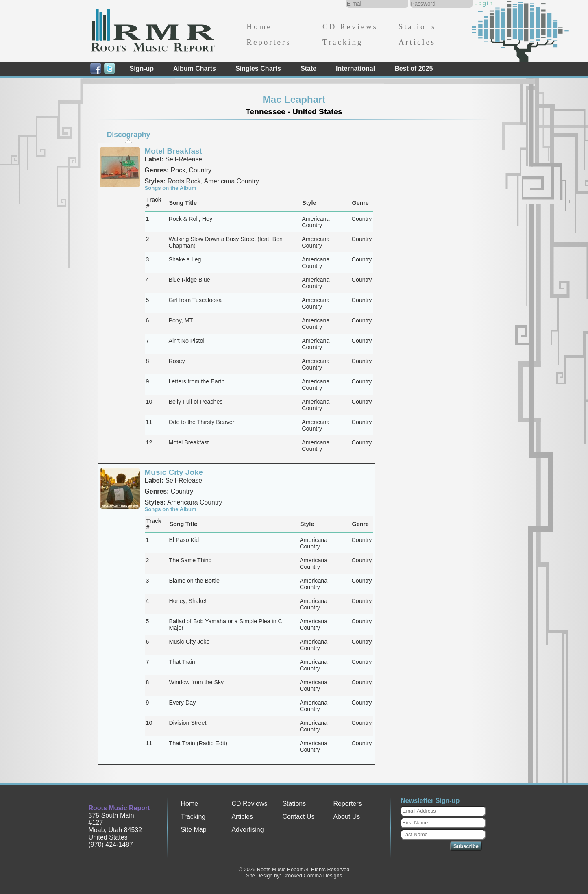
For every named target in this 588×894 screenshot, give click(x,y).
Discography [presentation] (129, 135)
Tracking (343, 42)
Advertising (247, 830)
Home (259, 27)
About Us (346, 817)
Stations (417, 27)
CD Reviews (350, 27)
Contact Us (298, 817)
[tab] (128, 135)
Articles (417, 42)
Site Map (193, 830)
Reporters (269, 42)
